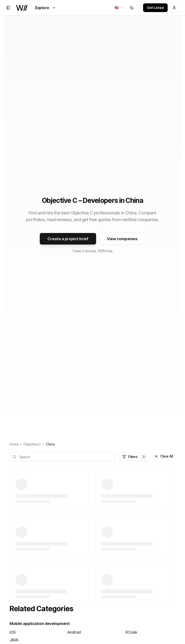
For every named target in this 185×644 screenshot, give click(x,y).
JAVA (14, 640)
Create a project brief (68, 239)
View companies (122, 239)
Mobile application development (40, 624)
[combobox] (119, 8)
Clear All (164, 456)
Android (74, 632)
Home (14, 444)
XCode (131, 632)
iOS (13, 632)
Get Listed (155, 8)
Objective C (32, 444)
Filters (135, 457)
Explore (46, 8)
